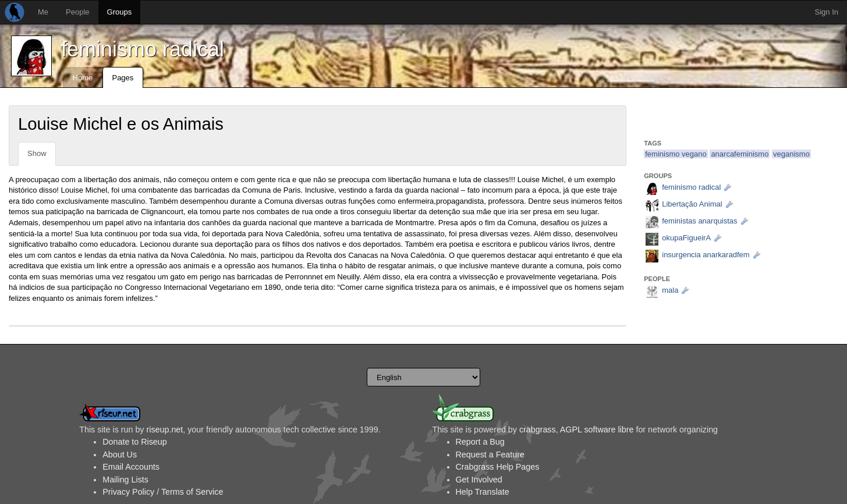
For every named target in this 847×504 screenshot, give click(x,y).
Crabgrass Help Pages (498, 467)
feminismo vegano (676, 154)
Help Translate (483, 492)
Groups (120, 12)
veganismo (791, 154)
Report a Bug (480, 442)
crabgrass (538, 430)
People (77, 12)
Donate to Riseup (134, 442)
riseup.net (164, 430)
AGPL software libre (597, 430)
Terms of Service (192, 492)
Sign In (827, 12)
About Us (120, 455)
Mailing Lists (125, 480)
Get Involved (479, 480)
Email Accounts (131, 467)
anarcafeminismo (740, 154)
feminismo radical (143, 49)
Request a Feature (490, 455)
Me (43, 12)
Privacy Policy (128, 492)
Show (37, 153)
